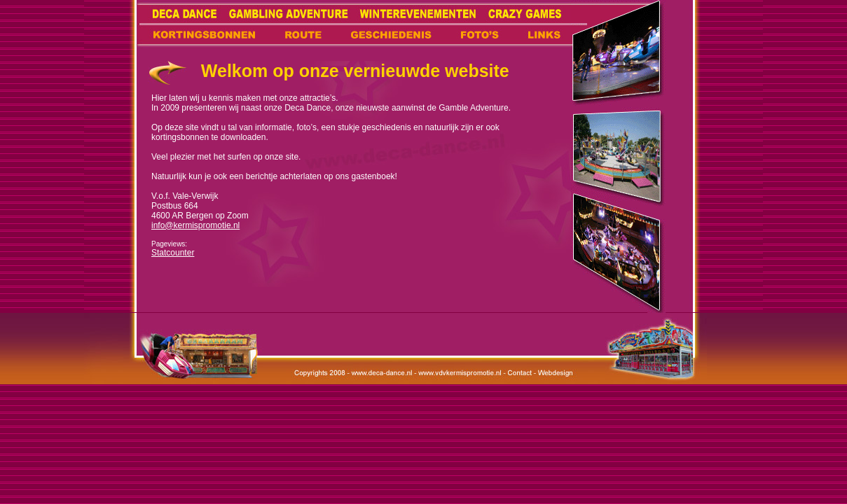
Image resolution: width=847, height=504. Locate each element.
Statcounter (173, 253)
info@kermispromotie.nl (195, 225)
